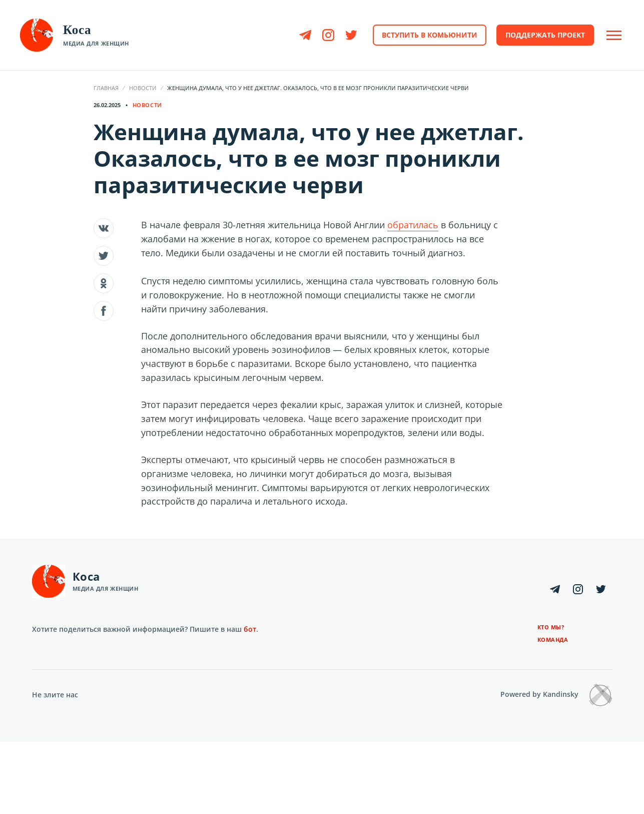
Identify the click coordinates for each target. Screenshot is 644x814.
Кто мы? (551, 627)
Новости (143, 88)
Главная (106, 88)
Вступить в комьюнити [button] (430, 35)
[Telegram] (305, 35)
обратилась (413, 225)
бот (250, 629)
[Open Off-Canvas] (614, 35)
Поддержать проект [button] (545, 35)
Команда (553, 640)
